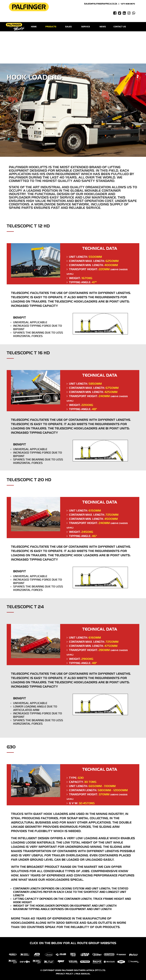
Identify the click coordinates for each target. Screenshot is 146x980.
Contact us (120, 27)
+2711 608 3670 (128, 4)
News (103, 27)
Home (34, 27)
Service (86, 27)
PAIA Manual (83, 974)
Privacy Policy (65, 974)
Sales (68, 27)
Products (51, 27)
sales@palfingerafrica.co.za (101, 4)
